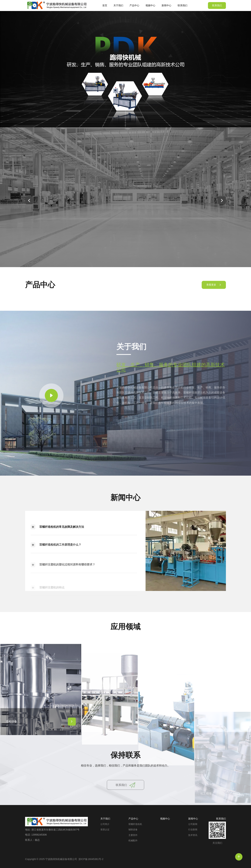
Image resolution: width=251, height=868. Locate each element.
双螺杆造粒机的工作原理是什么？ (56, 558)
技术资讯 (193, 835)
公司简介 (105, 824)
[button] (29, 200)
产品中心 (134, 5)
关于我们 (118, 5)
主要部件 (133, 835)
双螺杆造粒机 (135, 824)
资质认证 (105, 830)
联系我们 (182, 5)
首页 (105, 5)
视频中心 (150, 5)
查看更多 (214, 289)
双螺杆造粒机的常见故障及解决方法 (57, 536)
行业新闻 (193, 830)
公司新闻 (193, 824)
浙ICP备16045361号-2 (91, 859)
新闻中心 (166, 5)
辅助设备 (133, 830)
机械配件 (133, 841)
